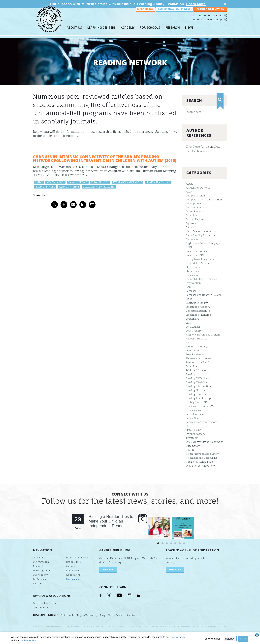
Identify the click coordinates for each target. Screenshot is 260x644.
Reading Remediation (198, 394)
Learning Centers (101, 31)
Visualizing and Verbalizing (201, 458)
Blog (102, 615)
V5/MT (190, 450)
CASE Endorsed (41, 607)
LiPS (188, 323)
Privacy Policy (178, 637)
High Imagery (194, 267)
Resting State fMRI (197, 402)
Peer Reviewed (195, 355)
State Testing (193, 430)
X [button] (257, 635)
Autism (190, 192)
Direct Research (195, 212)
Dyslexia (191, 224)
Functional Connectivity (200, 251)
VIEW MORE (175, 569)
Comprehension (195, 196)
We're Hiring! (145, 13)
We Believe (39, 558)
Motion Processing (197, 347)
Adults (189, 184)
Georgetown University (200, 259)
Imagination (193, 275)
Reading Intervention (198, 386)
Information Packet (77, 558)
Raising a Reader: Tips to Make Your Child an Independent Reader (111, 521)
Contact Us (72, 566)
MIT (188, 343)
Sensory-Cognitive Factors (201, 422)
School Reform (195, 414)
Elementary (193, 239)
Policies (37, 583)
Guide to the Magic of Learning (79, 615)
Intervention (193, 283)
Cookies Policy (28, 641)
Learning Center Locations (207, 19)
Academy (128, 31)
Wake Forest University (200, 466)
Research (173, 31)
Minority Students (196, 339)
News (189, 31)
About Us (74, 31)
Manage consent (76, 579)
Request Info (73, 562)
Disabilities (192, 216)
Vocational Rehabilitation (200, 462)
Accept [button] (243, 639)
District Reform (195, 220)
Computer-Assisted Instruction (204, 200)
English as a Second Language (203, 243)
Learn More (196, 4)
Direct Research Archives (122, 615)
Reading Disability (196, 382)
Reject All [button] (230, 639)
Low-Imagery (194, 331)
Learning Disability (197, 303)
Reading (190, 374)
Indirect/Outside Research (201, 279)
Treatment (192, 438)
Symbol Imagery (196, 434)
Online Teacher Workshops (207, 23)
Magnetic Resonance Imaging (203, 335)
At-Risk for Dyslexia (198, 188)
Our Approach (41, 562)
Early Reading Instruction (201, 235)
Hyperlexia (193, 271)
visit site (108, 569)
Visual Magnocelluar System (202, 454)
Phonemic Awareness (199, 359)
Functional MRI (195, 255)
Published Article (196, 370)
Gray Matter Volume (198, 263)
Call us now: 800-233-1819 (175, 13)
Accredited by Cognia (45, 603)
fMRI (189, 247)
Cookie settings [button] (212, 639)
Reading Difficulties (197, 378)
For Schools (150, 31)
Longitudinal (193, 327)
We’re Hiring (73, 575)
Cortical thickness (196, 208)
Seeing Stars (193, 418)
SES (188, 426)
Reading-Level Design (199, 398)
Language (191, 291)
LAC (188, 287)
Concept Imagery (196, 204)
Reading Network (196, 390)
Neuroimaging (194, 351)
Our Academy (41, 575)
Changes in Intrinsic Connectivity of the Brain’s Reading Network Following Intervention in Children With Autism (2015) (105, 158)
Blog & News (73, 571)
